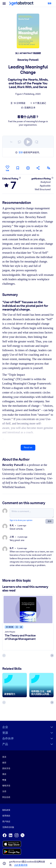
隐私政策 (6, 810)
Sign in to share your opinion (21, 520)
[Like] (7, 168)
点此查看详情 (21, 865)
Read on (28, 448)
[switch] (28, 142)
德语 (4, 763)
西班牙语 (6, 768)
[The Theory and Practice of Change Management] (28, 610)
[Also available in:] (49, 168)
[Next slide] (52, 656)
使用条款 (6, 816)
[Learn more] (20, 178)
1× (11, 142)
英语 (4, 757)
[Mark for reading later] (18, 168)
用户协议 (6, 821)
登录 (21, 152)
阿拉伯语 (6, 797)
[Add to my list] (28, 168)
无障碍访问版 (8, 827)
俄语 (4, 774)
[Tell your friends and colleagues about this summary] (38, 168)
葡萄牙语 (6, 786)
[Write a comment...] (32, 513)
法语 (4, 791)
